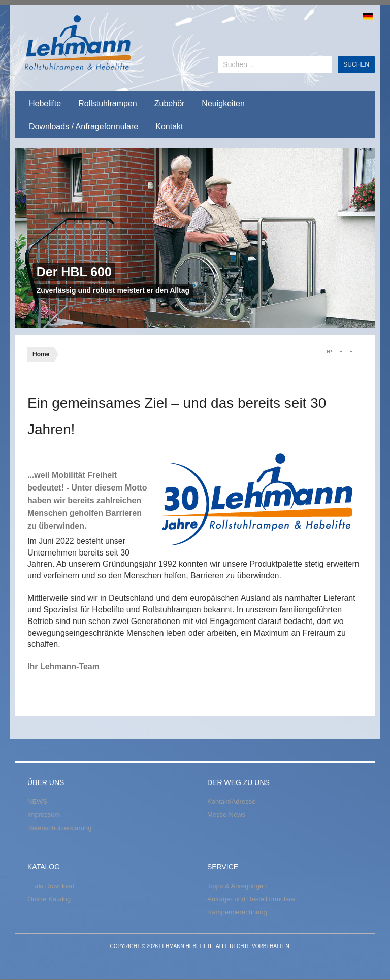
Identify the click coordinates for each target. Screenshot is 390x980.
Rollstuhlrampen (108, 103)
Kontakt (169, 127)
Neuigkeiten (223, 103)
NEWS (37, 802)
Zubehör (170, 103)
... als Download (51, 886)
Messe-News (226, 815)
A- (352, 351)
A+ (330, 351)
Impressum (44, 815)
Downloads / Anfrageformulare (84, 127)
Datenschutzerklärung (59, 828)
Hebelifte (45, 103)
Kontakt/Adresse (231, 802)
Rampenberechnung (237, 912)
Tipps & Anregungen (237, 886)
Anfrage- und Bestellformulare (251, 899)
